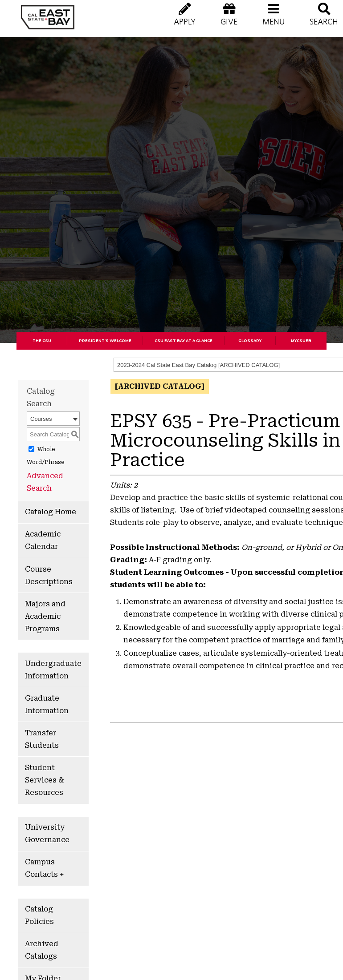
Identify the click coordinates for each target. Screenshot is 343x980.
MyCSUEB (301, 341)
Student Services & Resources (44, 780)
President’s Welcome (105, 341)
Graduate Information (47, 704)
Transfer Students (42, 739)
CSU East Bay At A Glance (184, 341)
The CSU (42, 341)
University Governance (47, 833)
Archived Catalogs (42, 950)
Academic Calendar (43, 540)
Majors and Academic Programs (45, 616)
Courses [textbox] (41, 419)
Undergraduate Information (53, 670)
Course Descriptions (49, 575)
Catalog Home (51, 512)
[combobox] (53, 419)
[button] (274, 22)
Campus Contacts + (44, 868)
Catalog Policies (39, 915)
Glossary (250, 341)
